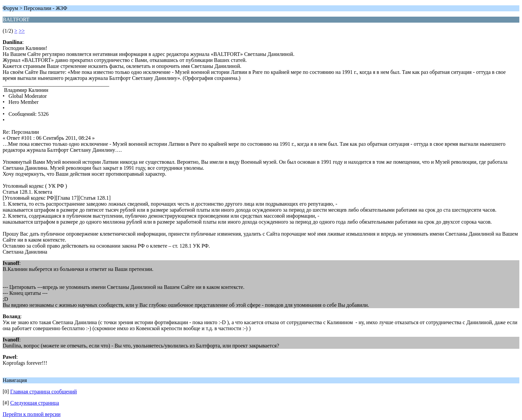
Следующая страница (35, 403)
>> (22, 31)
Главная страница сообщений (44, 392)
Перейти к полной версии (32, 414)
